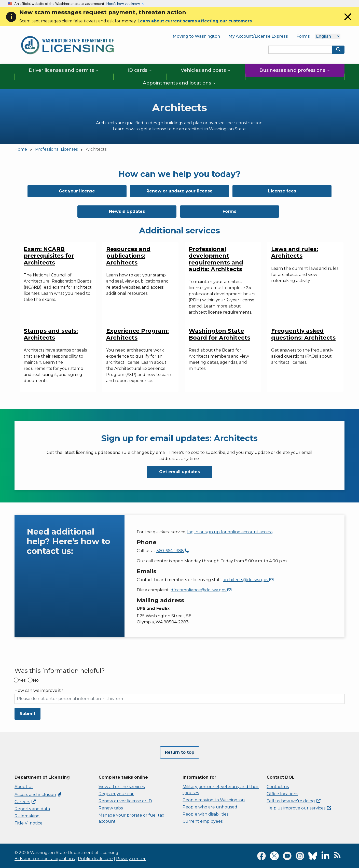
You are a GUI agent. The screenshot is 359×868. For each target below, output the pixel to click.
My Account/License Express (258, 36)
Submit (27, 714)
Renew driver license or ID (125, 801)
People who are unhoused (210, 807)
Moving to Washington (196, 36)
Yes (22, 680)
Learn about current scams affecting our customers (195, 21)
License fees (282, 191)
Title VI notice (29, 823)
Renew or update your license (179, 191)
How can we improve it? (39, 691)
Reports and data (32, 809)
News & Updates (127, 211)
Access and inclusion (38, 795)
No (36, 680)
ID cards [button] (140, 70)
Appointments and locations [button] (180, 83)
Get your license (77, 191)
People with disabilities (205, 814)
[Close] (348, 22)
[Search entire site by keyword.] (300, 50)
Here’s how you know (123, 4)
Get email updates (179, 472)
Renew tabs (111, 808)
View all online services (122, 787)
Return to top (180, 752)
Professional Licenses (56, 149)
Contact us (278, 787)
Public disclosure (95, 859)
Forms (303, 36)
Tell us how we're (294, 801)
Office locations (282, 794)
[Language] (328, 36)
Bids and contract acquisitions (45, 859)
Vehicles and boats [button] (206, 70)
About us (24, 787)
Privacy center (131, 859)
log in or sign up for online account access (230, 532)
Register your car (116, 794)
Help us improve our (299, 808)
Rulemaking (27, 816)
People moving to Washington (214, 800)
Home (21, 149)
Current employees (203, 821)
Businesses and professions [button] (295, 70)
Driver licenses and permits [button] (64, 70)
